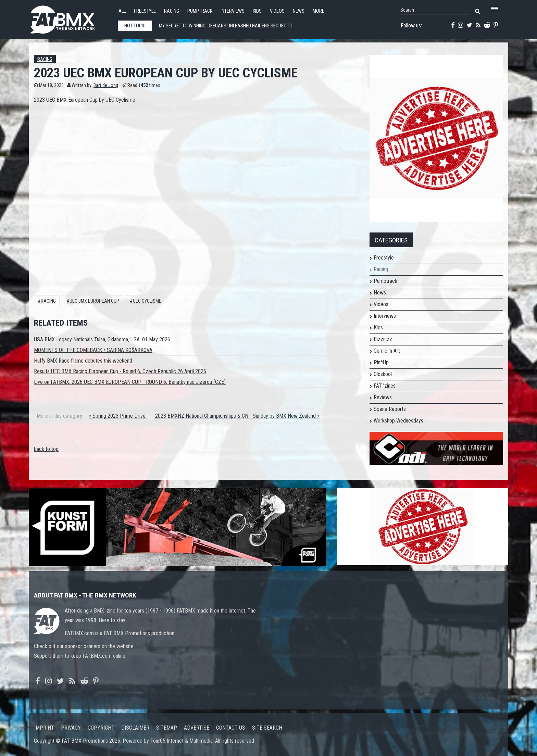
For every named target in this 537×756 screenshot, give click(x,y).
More (319, 11)
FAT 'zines (385, 386)
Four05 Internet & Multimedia (182, 741)
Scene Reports (390, 409)
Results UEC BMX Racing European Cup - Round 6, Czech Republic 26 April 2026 (120, 371)
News (299, 11)
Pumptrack (200, 11)
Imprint (44, 728)
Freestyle (145, 11)
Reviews (383, 397)
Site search (267, 728)
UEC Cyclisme (147, 301)
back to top (46, 449)
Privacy (71, 728)
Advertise (197, 728)
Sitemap (167, 728)
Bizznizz (383, 339)
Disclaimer (135, 728)
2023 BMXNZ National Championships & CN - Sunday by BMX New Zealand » (237, 416)
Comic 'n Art (387, 351)
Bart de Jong (106, 85)
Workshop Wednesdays (398, 421)
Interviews (233, 11)
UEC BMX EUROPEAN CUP (94, 301)
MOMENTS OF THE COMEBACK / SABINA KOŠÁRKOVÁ (93, 350)
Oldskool (383, 374)
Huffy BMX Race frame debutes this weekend (83, 361)
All (122, 11)
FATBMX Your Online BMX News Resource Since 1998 (70, 18)
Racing (172, 11)
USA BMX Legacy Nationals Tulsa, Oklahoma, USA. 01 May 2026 (102, 339)
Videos (277, 11)
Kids (257, 11)
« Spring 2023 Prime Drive (118, 416)
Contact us (231, 728)
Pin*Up (381, 362)
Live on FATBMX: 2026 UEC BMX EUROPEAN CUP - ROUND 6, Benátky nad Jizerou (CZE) (130, 382)
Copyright (101, 728)
